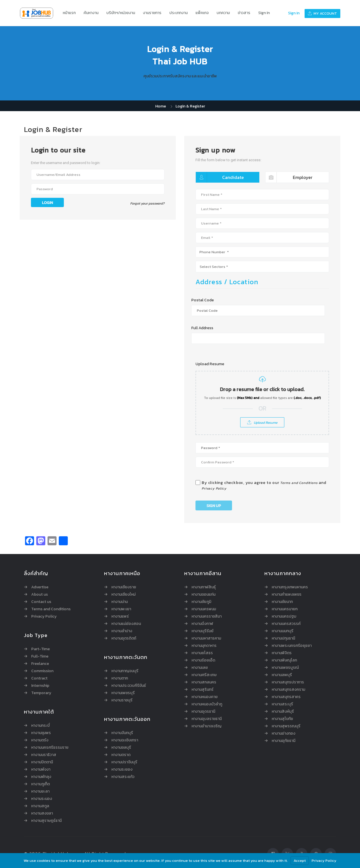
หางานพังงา (41, 770)
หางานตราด (121, 755)
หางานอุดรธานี (203, 712)
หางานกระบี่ (40, 726)
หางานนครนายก (285, 609)
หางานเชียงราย (124, 587)
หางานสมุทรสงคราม (288, 690)
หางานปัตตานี (42, 762)
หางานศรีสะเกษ (204, 675)
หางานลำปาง (122, 631)
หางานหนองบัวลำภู (207, 704)
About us (40, 595)
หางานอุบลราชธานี (207, 719)
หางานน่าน (120, 602)
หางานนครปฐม (284, 616)
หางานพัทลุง (41, 777)
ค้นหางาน (91, 13)
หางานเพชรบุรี (123, 693)
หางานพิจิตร (282, 653)
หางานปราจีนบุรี (124, 762)
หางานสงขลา (42, 813)
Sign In (264, 13)
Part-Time (40, 649)
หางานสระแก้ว (123, 777)
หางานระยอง (122, 770)
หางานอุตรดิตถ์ (124, 638)
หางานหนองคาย (205, 697)
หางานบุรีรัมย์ (202, 631)
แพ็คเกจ (202, 13)
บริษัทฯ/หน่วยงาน (121, 13)
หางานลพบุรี (282, 675)
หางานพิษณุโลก (284, 660)
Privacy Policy (214, 488)
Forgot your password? (147, 203)
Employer (289, 177)
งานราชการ (152, 13)
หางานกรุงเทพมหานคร (290, 587)
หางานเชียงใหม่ (123, 595)
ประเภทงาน (178, 13)
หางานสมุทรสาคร (286, 697)
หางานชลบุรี (121, 748)
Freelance (40, 664)
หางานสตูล (40, 806)
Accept (300, 861)
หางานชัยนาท (282, 602)
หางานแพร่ (120, 616)
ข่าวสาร (244, 13)
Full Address (202, 328)
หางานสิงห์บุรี (283, 712)
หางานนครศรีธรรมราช (50, 748)
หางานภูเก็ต (40, 784)
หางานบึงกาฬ (202, 624)
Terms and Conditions (299, 483)
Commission (42, 671)
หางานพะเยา (121, 609)
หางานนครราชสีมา (207, 616)
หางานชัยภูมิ (201, 602)
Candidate (220, 177)
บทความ (223, 13)
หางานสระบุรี (282, 704)
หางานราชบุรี (122, 700)
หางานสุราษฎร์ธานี (46, 821)
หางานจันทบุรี (122, 733)
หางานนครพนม (204, 609)
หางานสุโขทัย (282, 719)
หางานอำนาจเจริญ (206, 726)
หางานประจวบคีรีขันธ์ (129, 686)
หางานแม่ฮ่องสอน (126, 624)
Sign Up (214, 506)
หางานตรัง (40, 740)
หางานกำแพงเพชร (287, 595)
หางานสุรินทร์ (202, 690)
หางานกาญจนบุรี (125, 671)
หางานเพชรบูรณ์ (285, 668)
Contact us (41, 602)
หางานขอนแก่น (203, 595)
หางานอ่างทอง (283, 734)
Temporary (41, 693)
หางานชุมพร (41, 733)
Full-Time (40, 656)
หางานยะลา (40, 791)
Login (47, 203)
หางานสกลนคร (204, 682)
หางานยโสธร (202, 653)
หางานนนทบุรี (283, 631)
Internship (40, 686)
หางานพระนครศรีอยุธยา (292, 646)
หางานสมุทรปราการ (288, 682)
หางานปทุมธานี (283, 638)
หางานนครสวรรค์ (286, 624)
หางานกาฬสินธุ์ (204, 587)
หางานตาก (120, 678)
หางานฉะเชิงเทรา (125, 740)
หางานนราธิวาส (44, 755)
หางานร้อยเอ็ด (203, 660)
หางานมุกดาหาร (204, 646)
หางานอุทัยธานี (283, 741)
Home (161, 106)
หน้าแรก (69, 13)
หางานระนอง (42, 799)
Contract (39, 678)
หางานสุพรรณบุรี (286, 726)
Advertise (40, 587)
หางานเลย (200, 668)
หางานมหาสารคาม (206, 638)
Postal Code (202, 300)
